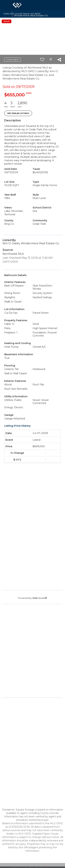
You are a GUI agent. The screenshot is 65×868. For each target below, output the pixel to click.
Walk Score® (40, 598)
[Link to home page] (17, 5)
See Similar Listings (18, 113)
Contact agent (13, 59)
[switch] (42, 60)
